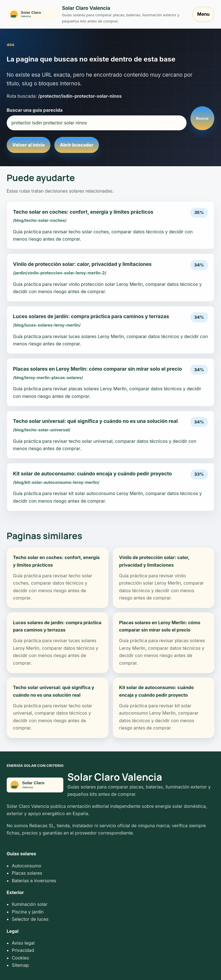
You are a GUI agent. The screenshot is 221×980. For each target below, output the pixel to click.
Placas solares (27, 873)
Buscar (202, 118)
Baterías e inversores (34, 881)
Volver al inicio (29, 145)
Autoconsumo (26, 866)
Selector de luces (30, 919)
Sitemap (20, 965)
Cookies (20, 958)
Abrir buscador (77, 145)
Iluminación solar (30, 904)
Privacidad (23, 950)
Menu (203, 14)
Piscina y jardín (28, 912)
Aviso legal (23, 943)
